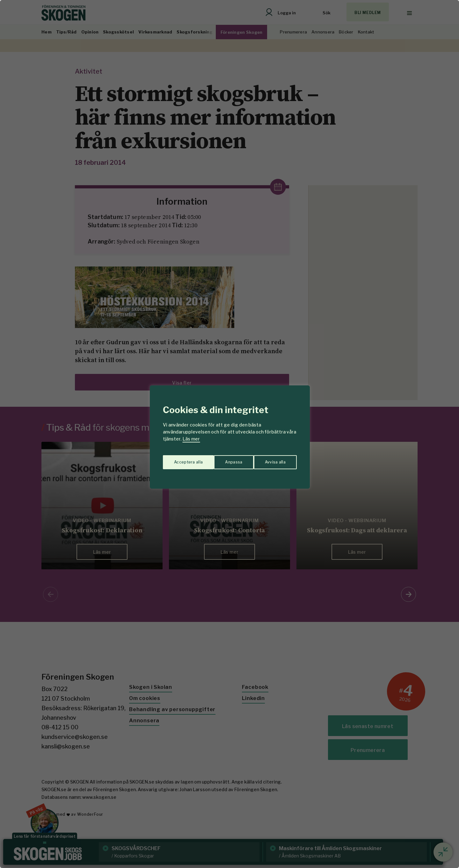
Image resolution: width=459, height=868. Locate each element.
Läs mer (191, 439)
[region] (229, 434)
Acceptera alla (271, 459)
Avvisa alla (223, 459)
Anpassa (181, 459)
